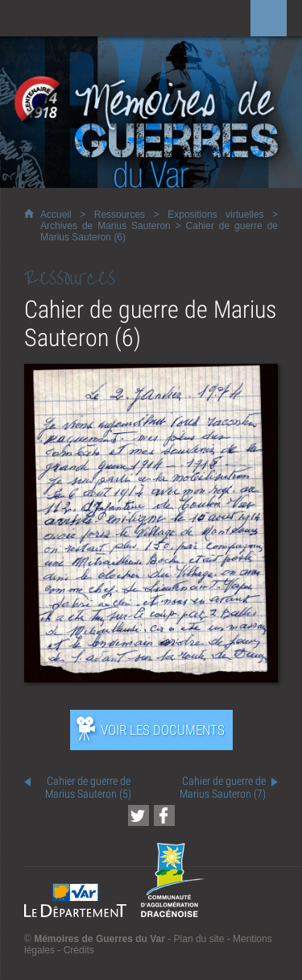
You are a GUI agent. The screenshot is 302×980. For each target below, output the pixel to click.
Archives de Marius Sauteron (105, 226)
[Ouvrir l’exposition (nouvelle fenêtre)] (151, 678)
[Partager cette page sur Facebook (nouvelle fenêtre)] (164, 815)
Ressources (120, 215)
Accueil (56, 215)
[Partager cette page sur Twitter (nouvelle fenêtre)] (139, 815)
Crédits (79, 950)
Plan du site (199, 939)
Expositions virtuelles (215, 215)
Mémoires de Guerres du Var (99, 939)
